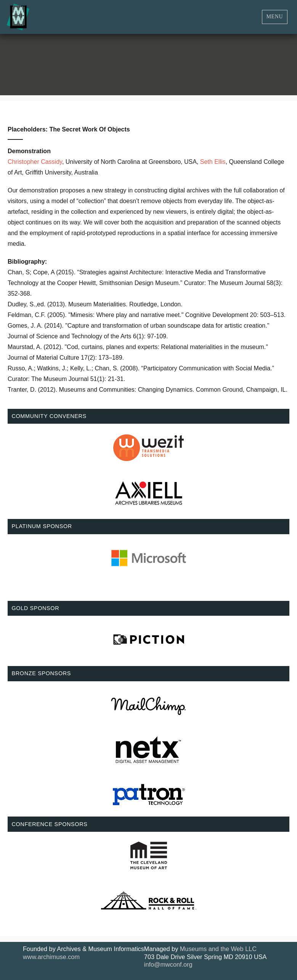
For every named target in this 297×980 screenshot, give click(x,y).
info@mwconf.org (168, 964)
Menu (275, 17)
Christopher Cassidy (35, 162)
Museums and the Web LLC (218, 949)
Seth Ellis (213, 162)
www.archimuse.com (51, 957)
